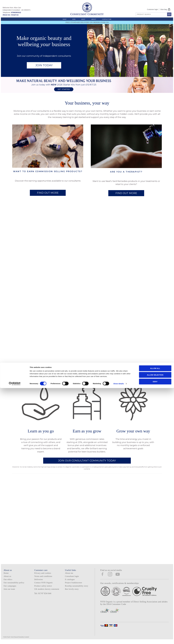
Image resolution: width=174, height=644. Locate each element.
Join (74, 19)
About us (7, 579)
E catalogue (70, 582)
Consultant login (72, 579)
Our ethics (8, 582)
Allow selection (155, 631)
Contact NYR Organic (44, 585)
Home (6, 575)
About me (6, 15)
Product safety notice (43, 588)
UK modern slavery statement (47, 591)
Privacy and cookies (43, 575)
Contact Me (107, 19)
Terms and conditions (43, 579)
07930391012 (16, 12)
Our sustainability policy (14, 585)
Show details (119, 640)
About (94, 19)
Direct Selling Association (146, 604)
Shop (65, 19)
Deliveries (39, 582)
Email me (15, 15)
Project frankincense (74, 585)
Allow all (155, 624)
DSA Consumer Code (116, 607)
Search (135, 12)
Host (83, 19)
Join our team (9, 591)
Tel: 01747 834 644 (43, 596)
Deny (155, 637)
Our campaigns (10, 588)
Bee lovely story (72, 591)
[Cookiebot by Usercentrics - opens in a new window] (15, 640)
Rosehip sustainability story (77, 588)
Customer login (152, 9)
